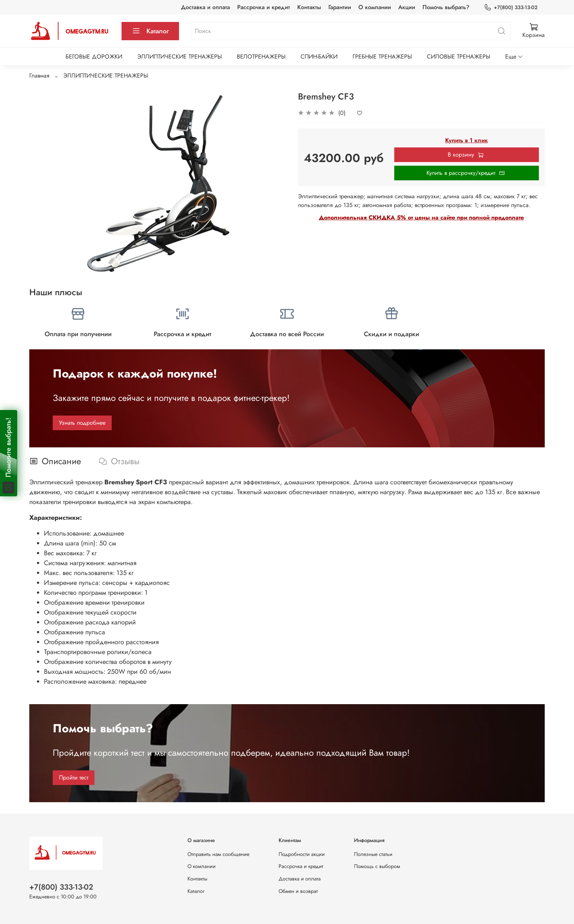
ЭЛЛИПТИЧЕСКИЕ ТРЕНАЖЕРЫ (180, 57)
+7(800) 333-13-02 (511, 7)
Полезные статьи (373, 854)
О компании (375, 7)
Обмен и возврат (298, 891)
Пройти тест (74, 777)
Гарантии (340, 7)
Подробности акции (302, 854)
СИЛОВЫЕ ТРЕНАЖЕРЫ (459, 57)
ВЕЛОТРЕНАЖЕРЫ (261, 57)
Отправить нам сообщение (218, 854)
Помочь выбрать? (446, 7)
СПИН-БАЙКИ (319, 57)
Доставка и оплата (205, 7)
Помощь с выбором (377, 866)
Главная (39, 76)
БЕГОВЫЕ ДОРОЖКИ (94, 57)
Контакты (309, 7)
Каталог (150, 31)
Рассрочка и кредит (264, 7)
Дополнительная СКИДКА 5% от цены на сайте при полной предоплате (421, 217)
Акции (407, 7)
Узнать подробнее (82, 423)
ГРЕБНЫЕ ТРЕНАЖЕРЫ (382, 57)
